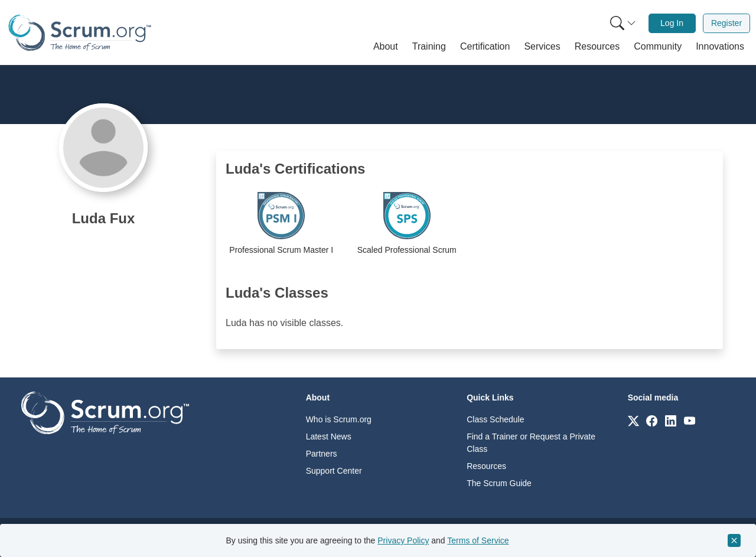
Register (726, 23)
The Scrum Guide (499, 483)
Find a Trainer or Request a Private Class (531, 443)
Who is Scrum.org (339, 419)
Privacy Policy (403, 540)
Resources (486, 466)
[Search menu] (623, 23)
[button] (386, 47)
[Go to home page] (105, 412)
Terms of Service (478, 540)
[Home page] (80, 33)
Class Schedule (495, 419)
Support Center (334, 471)
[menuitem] (622, 23)
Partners (322, 454)
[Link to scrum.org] (633, 420)
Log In (672, 23)
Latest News (329, 437)
